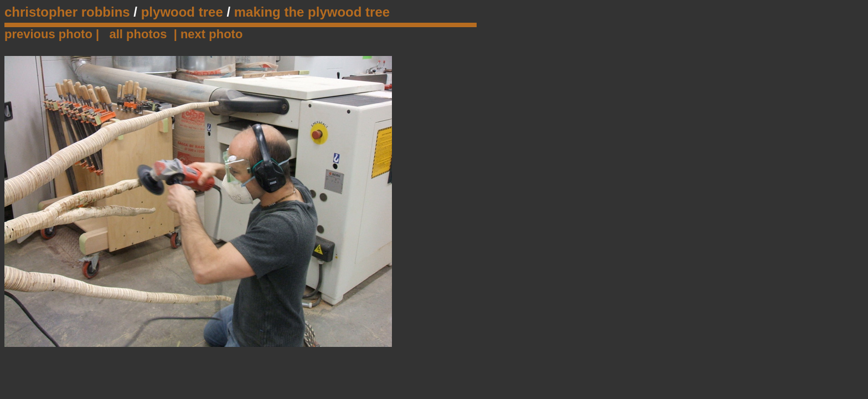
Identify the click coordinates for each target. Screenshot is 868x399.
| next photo (208, 34)
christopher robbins (67, 12)
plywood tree (182, 12)
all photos (138, 34)
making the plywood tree (312, 12)
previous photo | (53, 34)
